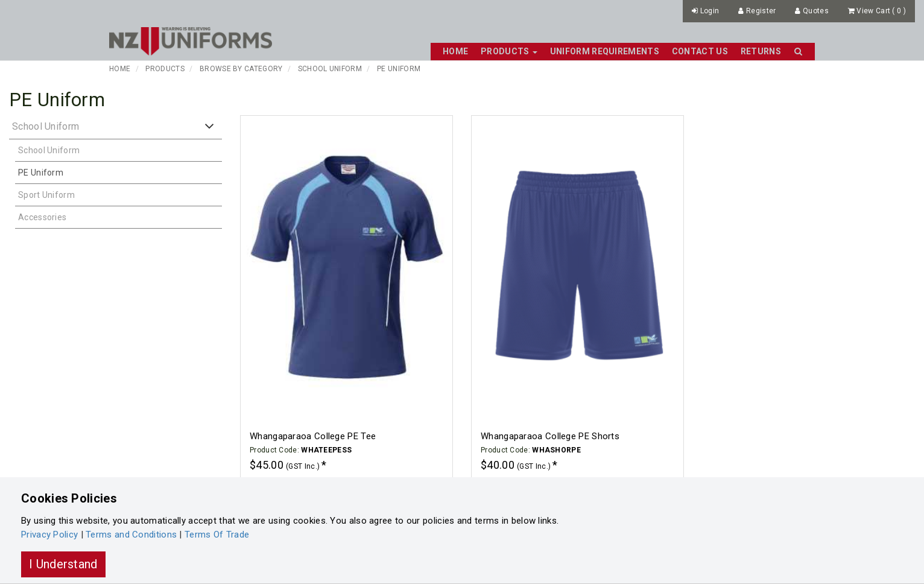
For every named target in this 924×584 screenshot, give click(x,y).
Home (455, 51)
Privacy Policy (49, 535)
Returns (761, 51)
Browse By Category (241, 69)
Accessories (42, 217)
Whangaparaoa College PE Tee (313, 436)
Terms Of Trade (217, 535)
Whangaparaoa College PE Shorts (550, 436)
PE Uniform (399, 69)
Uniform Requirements (605, 51)
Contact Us (700, 51)
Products (165, 69)
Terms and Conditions (131, 535)
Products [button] (509, 51)
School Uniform (330, 69)
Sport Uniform (46, 195)
